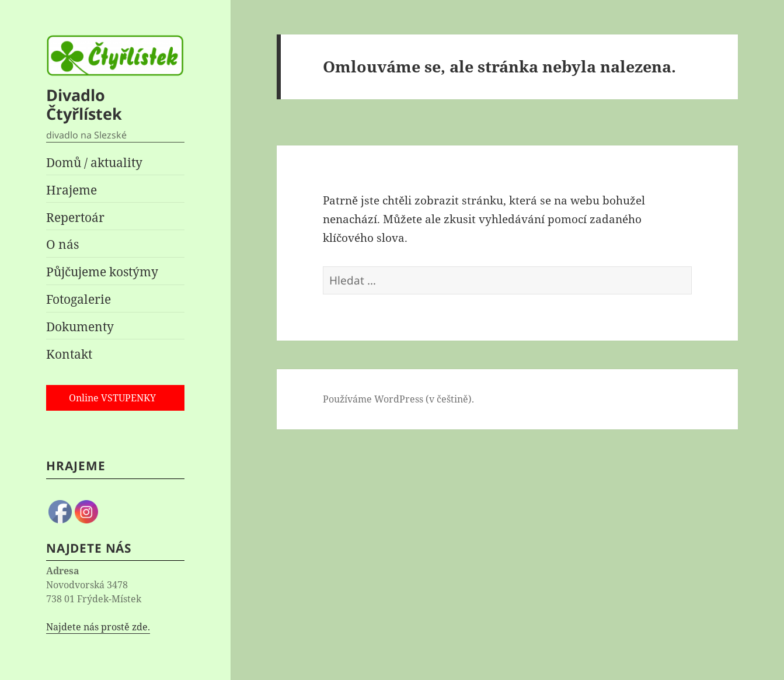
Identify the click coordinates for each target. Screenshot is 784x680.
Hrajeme (72, 190)
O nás (62, 244)
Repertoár (75, 217)
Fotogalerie (79, 299)
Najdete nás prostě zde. (98, 627)
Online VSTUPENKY (112, 398)
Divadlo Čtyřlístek (84, 104)
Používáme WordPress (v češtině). (398, 399)
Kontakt (69, 354)
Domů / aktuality (94, 162)
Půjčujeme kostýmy (102, 272)
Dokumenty (80, 327)
